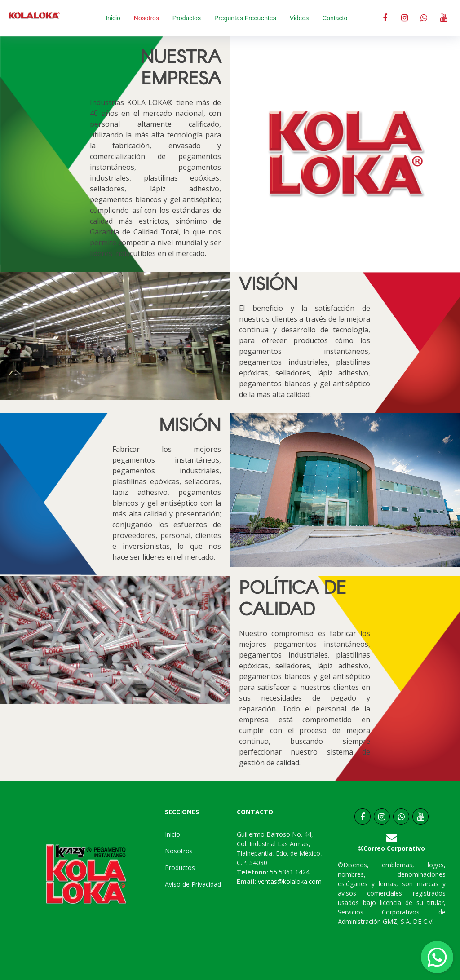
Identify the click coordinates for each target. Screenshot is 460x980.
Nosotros (146, 18)
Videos (299, 18)
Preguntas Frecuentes (245, 18)
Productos (187, 18)
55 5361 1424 (290, 872)
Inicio (113, 18)
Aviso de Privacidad (193, 884)
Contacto (335, 18)
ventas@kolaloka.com (289, 881)
